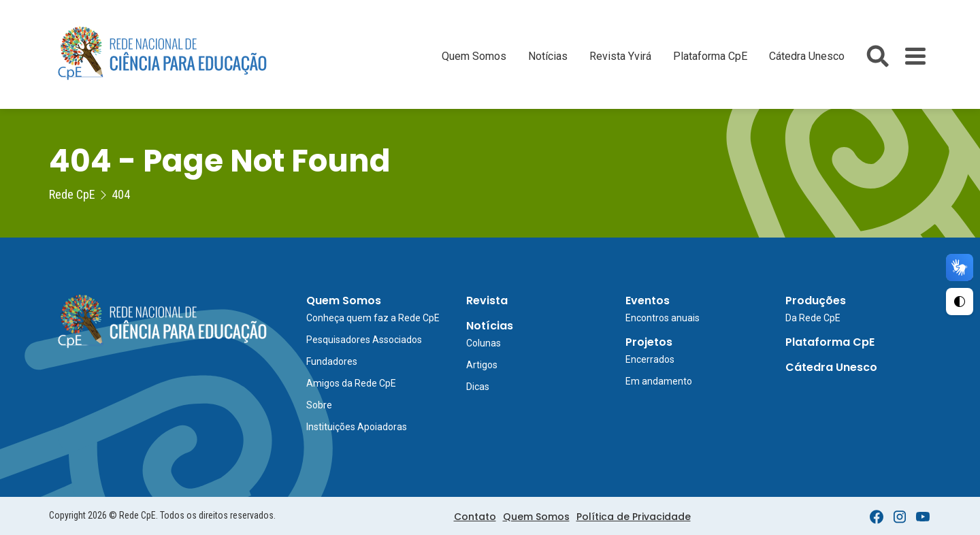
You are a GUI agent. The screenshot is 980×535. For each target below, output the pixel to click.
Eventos (648, 301)
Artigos (482, 365)
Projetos (649, 342)
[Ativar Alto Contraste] (960, 302)
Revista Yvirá (620, 56)
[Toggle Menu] (915, 56)
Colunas (484, 343)
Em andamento (659, 381)
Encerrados (650, 359)
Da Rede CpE (813, 318)
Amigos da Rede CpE (351, 383)
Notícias (548, 56)
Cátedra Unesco (807, 56)
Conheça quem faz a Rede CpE (373, 318)
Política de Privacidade (634, 517)
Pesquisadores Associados (364, 340)
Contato (475, 517)
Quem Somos (474, 56)
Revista (487, 301)
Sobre (319, 405)
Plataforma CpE (710, 56)
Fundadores (332, 361)
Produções (816, 301)
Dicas (478, 387)
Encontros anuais (663, 318)
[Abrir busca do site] (878, 56)
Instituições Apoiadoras (357, 427)
